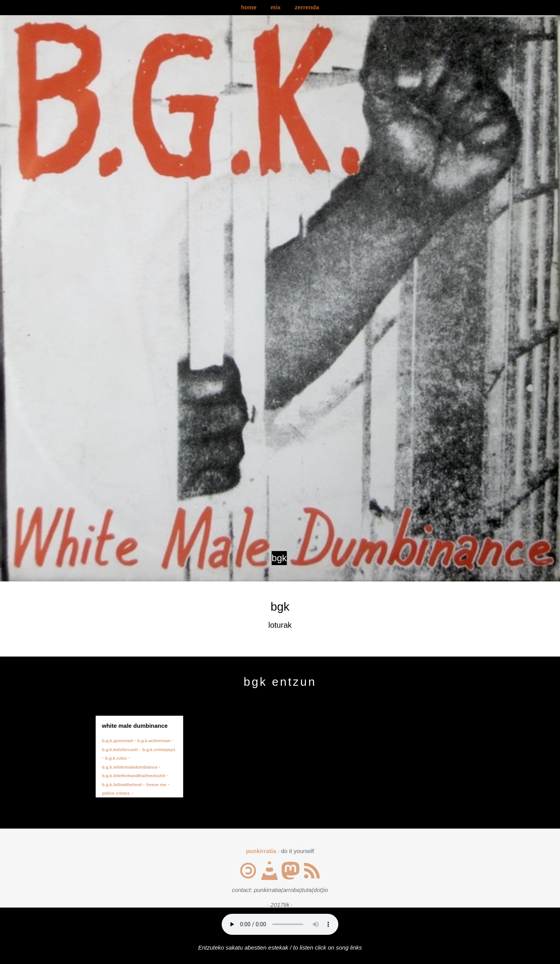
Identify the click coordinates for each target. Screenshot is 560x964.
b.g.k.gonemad (118, 741)
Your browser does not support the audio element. (280, 924)
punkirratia (261, 851)
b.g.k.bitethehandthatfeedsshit (134, 776)
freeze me (156, 785)
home (249, 7)
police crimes (116, 793)
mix (276, 7)
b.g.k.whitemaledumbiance (130, 767)
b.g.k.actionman (155, 741)
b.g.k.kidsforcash (121, 750)
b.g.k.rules (116, 758)
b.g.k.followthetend (122, 785)
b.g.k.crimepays (159, 750)
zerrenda (307, 7)
